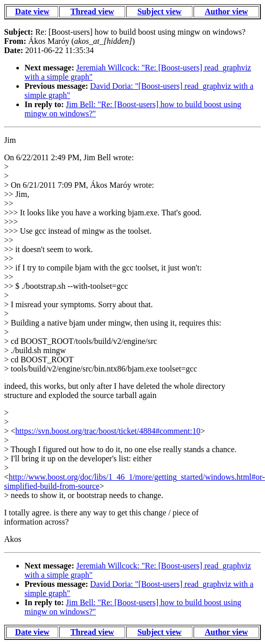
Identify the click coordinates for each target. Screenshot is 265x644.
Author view (226, 11)
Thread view (92, 11)
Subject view (160, 11)
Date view (32, 11)
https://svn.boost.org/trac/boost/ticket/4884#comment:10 (108, 431)
